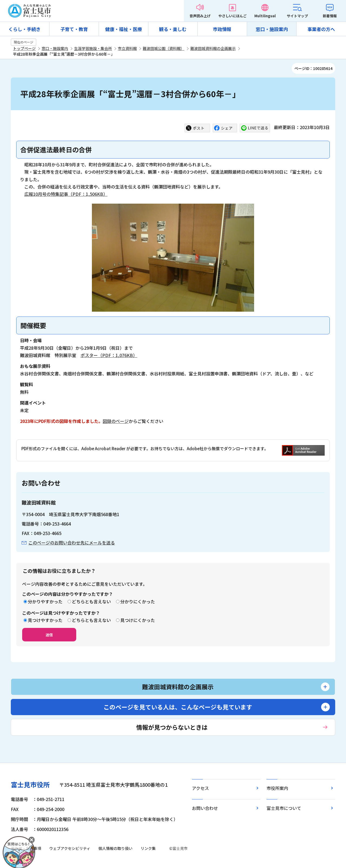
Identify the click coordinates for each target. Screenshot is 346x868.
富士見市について (284, 808)
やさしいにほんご (232, 16)
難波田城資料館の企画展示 (213, 48)
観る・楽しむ (173, 29)
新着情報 (330, 16)
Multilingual (265, 16)
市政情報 (222, 29)
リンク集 (148, 848)
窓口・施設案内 (272, 29)
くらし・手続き (24, 29)
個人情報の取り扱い (115, 848)
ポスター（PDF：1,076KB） (109, 355)
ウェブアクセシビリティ (70, 848)
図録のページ (116, 421)
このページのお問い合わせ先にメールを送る (72, 543)
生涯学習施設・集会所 (93, 48)
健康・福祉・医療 (124, 29)
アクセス (200, 788)
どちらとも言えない (91, 601)
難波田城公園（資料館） (164, 48)
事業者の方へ (321, 29)
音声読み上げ (200, 16)
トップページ (24, 48)
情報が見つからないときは (172, 727)
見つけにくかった (138, 620)
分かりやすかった (45, 601)
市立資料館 (127, 48)
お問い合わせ (205, 808)
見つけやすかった (45, 620)
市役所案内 (277, 788)
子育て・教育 (74, 29)
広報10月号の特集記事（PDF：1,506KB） (66, 194)
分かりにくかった (138, 601)
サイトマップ (297, 16)
